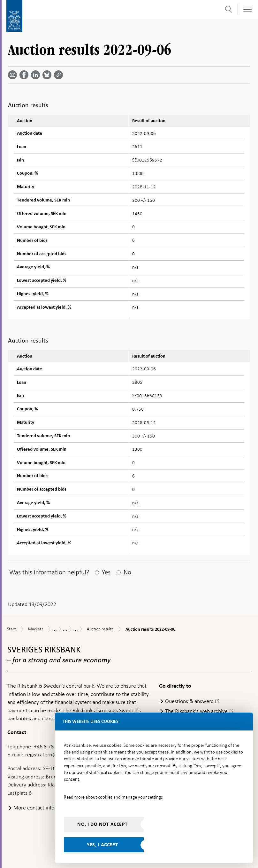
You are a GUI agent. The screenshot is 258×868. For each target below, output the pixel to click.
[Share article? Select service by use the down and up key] (37, 75)
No (127, 572)
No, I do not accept (102, 824)
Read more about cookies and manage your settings (113, 797)
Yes (106, 572)
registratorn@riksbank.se (54, 754)
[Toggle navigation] (247, 9)
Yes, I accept (102, 845)
